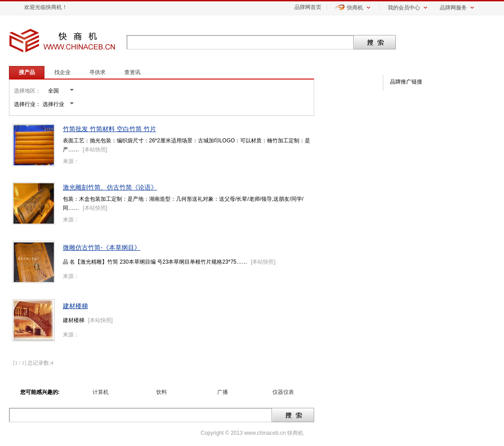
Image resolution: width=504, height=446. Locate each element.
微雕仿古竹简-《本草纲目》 (102, 247)
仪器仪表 (283, 392)
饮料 (162, 392)
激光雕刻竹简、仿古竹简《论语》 (110, 187)
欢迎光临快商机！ (46, 7)
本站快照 (95, 150)
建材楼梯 (75, 306)
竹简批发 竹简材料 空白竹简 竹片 (110, 129)
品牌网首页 (308, 7)
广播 (223, 392)
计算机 (101, 392)
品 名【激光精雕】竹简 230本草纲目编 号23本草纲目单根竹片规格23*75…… (155, 262)
